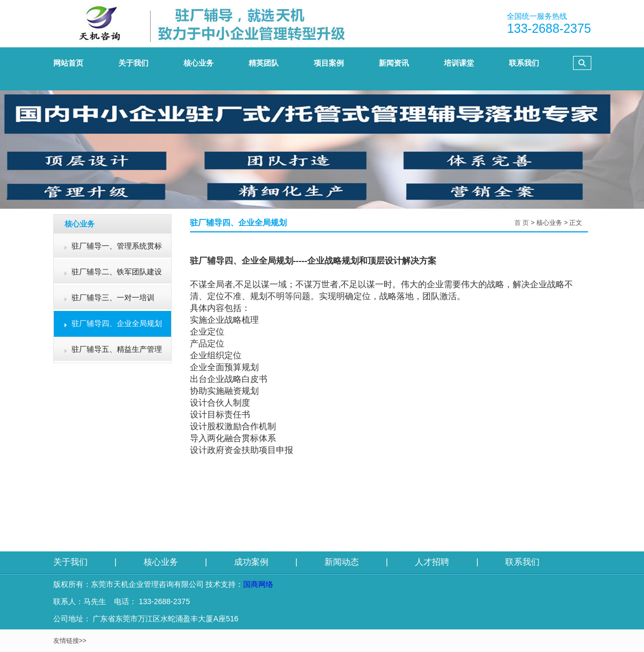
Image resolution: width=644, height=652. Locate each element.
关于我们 (70, 562)
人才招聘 (432, 562)
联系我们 (522, 562)
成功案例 (251, 562)
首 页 (522, 223)
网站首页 (68, 63)
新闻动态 (342, 562)
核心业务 (161, 562)
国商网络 (258, 584)
